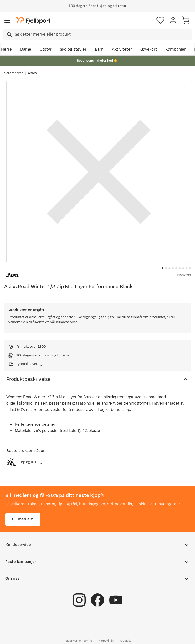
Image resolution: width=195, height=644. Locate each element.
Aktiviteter (122, 49)
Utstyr (46, 49)
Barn (99, 49)
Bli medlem (23, 519)
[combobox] (97, 35)
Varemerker (14, 73)
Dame (26, 49)
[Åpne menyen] (8, 20)
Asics (32, 73)
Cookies (126, 641)
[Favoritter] (160, 20)
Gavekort (149, 49)
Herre (6, 49)
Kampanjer (176, 49)
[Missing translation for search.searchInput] (9, 35)
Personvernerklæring (78, 641)
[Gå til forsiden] (33, 20)
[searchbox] (103, 35)
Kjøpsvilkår (106, 641)
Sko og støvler (73, 49)
